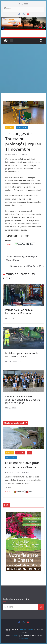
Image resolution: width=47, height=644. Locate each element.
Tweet (8, 244)
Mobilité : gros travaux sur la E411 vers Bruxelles (22, 355)
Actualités (10, 128)
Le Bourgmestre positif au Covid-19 (26, 266)
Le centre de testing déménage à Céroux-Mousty (20, 258)
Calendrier (20, 453)
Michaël (25, 155)
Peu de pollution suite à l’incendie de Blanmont (19, 311)
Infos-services (22, 128)
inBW (29, 453)
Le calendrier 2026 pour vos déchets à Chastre (22, 465)
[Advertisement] (23, 68)
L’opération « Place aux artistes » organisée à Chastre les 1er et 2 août (23, 400)
